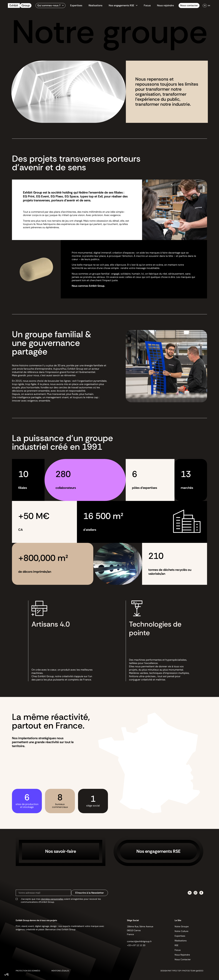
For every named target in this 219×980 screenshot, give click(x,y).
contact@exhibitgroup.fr (139, 941)
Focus (147, 5)
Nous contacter (189, 5)
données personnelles (52, 899)
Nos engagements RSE (123, 5)
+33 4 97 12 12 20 (136, 945)
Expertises (76, 5)
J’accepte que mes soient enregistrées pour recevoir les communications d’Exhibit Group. (61, 900)
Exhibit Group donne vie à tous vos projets (36, 920)
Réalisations (95, 5)
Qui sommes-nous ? (51, 5)
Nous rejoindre (165, 5)
